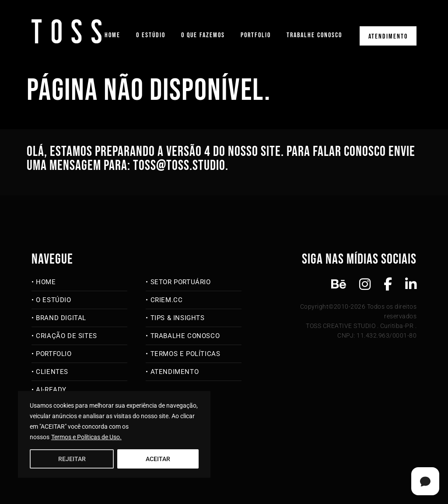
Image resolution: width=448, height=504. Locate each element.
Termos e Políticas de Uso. (86, 437)
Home (112, 35)
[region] (114, 434)
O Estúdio (151, 35)
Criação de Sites (66, 336)
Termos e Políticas (185, 354)
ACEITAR (158, 459)
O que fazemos (203, 35)
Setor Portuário (181, 282)
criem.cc (167, 300)
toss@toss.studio (179, 166)
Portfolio (256, 35)
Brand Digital (61, 318)
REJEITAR (72, 459)
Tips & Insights (178, 318)
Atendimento (388, 37)
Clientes (52, 372)
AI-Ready (51, 390)
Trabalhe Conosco (314, 35)
